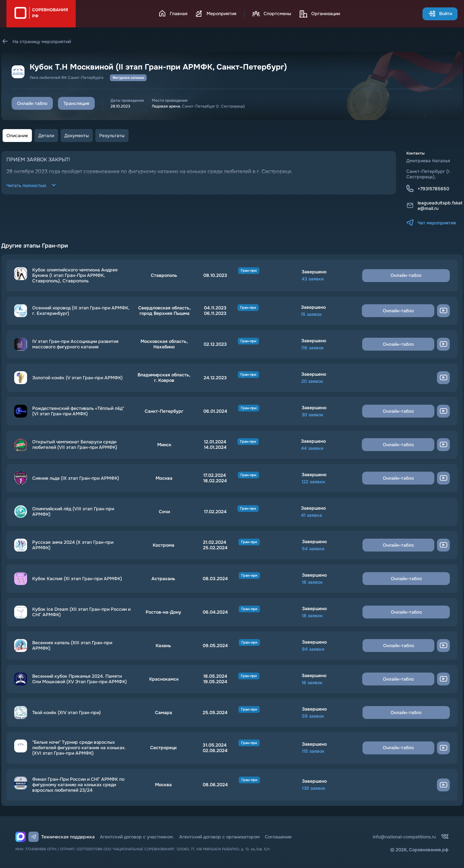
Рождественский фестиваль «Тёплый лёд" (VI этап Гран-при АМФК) (78, 411)
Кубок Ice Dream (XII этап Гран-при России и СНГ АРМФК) (81, 612)
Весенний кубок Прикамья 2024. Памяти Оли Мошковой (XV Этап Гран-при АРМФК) (80, 679)
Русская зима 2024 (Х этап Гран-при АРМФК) (73, 545)
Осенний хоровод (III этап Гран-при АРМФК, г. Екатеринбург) (81, 311)
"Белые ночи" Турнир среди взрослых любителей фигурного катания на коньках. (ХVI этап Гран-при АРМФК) (79, 748)
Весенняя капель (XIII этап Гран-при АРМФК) (72, 646)
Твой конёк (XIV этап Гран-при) (67, 713)
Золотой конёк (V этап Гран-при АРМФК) (77, 378)
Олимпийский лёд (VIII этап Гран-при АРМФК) (73, 512)
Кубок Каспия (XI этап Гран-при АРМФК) (77, 579)
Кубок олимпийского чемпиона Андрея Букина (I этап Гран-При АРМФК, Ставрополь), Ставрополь (75, 275)
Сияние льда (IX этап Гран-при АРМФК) (76, 478)
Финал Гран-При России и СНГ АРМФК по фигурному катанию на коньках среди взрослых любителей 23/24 (78, 785)
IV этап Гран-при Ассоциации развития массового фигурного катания (75, 344)
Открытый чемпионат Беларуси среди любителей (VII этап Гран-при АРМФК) (75, 445)
